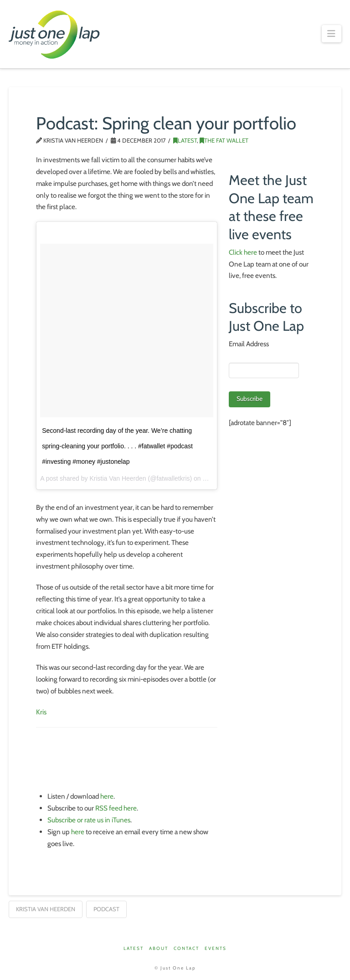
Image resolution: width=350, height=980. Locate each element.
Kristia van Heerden (46, 909)
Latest (185, 140)
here (107, 796)
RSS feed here (116, 808)
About (159, 948)
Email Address (249, 344)
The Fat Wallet (224, 140)
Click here (243, 252)
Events (216, 948)
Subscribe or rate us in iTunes (89, 820)
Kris (41, 712)
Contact (186, 948)
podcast (106, 909)
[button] (332, 34)
